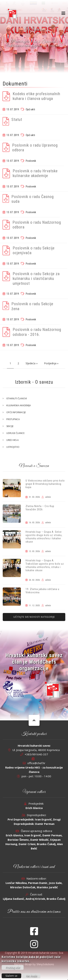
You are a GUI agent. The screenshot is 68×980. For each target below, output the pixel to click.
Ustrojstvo (13, 447)
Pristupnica (13, 419)
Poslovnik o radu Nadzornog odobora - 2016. (37, 332)
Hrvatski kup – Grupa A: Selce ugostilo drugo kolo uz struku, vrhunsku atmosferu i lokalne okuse (44, 537)
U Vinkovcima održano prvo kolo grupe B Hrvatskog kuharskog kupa (45, 484)
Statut (17, 120)
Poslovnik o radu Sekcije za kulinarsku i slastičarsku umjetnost (36, 279)
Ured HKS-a (13, 440)
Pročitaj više (13, 967)
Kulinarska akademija (19, 405)
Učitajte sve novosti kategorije (34, 617)
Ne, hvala (31, 976)
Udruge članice (15, 433)
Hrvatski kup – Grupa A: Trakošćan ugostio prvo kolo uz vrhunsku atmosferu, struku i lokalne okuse (45, 565)
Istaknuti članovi (17, 398)
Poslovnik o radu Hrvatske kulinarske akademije (35, 173)
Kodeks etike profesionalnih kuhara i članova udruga (36, 96)
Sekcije (10, 426)
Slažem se (11, 976)
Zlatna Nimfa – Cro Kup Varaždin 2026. (40, 508)
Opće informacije (16, 412)
